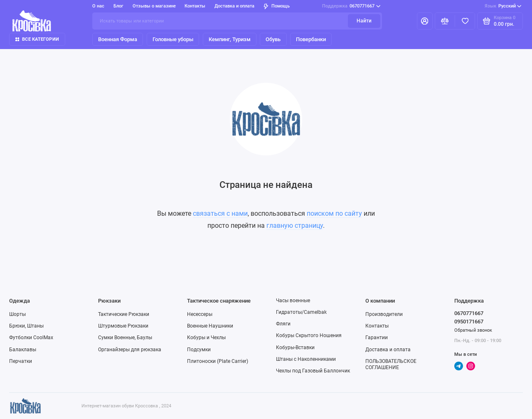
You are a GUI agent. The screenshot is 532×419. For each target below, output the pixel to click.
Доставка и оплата (234, 6)
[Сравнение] (445, 21)
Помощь (277, 6)
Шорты (17, 314)
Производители (384, 314)
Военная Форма (118, 39)
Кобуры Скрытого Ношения (309, 335)
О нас (98, 6)
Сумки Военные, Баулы (125, 338)
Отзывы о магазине (154, 6)
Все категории (37, 39)
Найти (364, 21)
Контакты (195, 6)
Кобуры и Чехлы (206, 338)
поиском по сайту (334, 213)
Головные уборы (173, 39)
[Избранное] (465, 21)
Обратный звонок (473, 330)
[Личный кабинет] (425, 21)
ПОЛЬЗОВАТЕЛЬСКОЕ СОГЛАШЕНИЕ (391, 364)
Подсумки (199, 350)
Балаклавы (23, 350)
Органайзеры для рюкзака (130, 350)
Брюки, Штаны (26, 326)
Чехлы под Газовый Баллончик (313, 371)
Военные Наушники (210, 326)
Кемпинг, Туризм (230, 39)
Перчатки (21, 361)
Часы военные (293, 301)
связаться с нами (220, 213)
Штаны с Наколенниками (306, 359)
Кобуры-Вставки (295, 348)
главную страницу (295, 226)
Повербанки (311, 39)
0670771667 (351, 6)
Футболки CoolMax (31, 338)
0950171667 (469, 322)
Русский (503, 6)
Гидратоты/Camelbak (301, 312)
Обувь (273, 39)
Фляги (283, 324)
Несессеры (200, 314)
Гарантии (377, 338)
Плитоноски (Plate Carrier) (218, 361)
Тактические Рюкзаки (124, 314)
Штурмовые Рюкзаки (123, 326)
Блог (118, 6)
